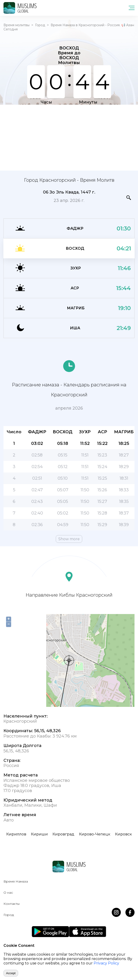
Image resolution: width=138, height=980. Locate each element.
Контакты (11, 904)
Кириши (39, 834)
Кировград (63, 834)
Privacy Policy (106, 963)
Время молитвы (16, 25)
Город (40, 25)
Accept (11, 973)
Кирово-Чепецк (95, 834)
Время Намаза (16, 881)
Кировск (123, 834)
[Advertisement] (69, 137)
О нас (8, 893)
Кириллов (16, 834)
